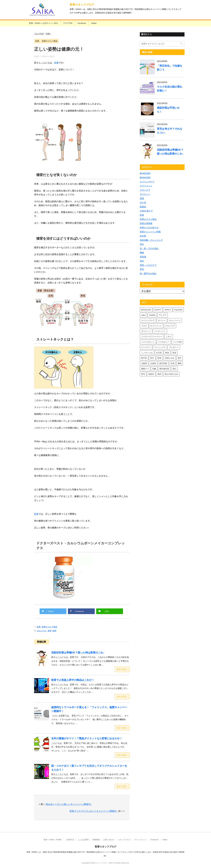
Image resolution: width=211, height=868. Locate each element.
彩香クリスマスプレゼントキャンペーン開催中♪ (94, 811)
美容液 (143, 257)
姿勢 (49, 631)
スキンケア (145, 190)
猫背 (54, 631)
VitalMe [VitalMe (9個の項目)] (152, 315)
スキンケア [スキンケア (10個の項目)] (170, 326)
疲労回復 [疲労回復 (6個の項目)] (163, 363)
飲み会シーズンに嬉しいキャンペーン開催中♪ (69, 804)
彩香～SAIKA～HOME (52, 840)
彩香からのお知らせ (149, 228)
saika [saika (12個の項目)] (143, 315)
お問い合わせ (109, 840)
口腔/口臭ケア (146, 211)
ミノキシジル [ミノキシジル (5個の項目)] (147, 353)
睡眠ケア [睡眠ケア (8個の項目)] (145, 369)
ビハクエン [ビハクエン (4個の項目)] (146, 347)
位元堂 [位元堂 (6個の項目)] (159, 353)
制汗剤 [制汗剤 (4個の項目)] (144, 358)
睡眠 (142, 253)
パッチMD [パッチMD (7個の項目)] (177, 342)
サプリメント (146, 186)
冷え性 (143, 203)
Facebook (82, 23)
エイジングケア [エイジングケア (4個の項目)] (148, 320)
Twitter (94, 23)
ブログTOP (68, 23)
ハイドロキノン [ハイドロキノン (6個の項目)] (148, 342)
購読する (147, 34)
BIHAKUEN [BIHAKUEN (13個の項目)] (146, 310)
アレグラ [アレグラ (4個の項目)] (163, 315)
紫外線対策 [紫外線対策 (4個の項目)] (164, 369)
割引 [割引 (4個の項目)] (152, 358)
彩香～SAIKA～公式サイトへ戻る (43, 23)
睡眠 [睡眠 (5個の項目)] (180, 363)
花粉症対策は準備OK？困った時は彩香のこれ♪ (78, 653)
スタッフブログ (124, 840)
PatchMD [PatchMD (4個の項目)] (178, 310)
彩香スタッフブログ (82, 5)
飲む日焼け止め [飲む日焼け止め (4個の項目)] (171, 374)
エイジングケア (147, 182)
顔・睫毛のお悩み (148, 273)
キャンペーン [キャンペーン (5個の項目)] (175, 320)
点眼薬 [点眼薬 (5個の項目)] (144, 363)
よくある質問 (83, 840)
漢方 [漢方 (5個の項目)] (180, 358)
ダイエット (145, 194)
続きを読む (122, 669)
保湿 (142, 198)
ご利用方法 (70, 840)
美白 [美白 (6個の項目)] (174, 369)
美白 (142, 261)
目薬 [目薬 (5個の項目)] (172, 363)
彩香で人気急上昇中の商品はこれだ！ (73, 680)
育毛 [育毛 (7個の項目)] (143, 374)
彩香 (56, 63)
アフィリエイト (140, 840)
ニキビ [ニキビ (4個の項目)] (169, 337)
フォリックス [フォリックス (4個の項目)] (160, 347)
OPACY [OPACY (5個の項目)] (168, 310)
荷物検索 (96, 840)
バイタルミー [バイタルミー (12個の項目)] (164, 342)
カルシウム (42, 631)
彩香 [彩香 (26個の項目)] (159, 358)
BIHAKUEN (145, 173)
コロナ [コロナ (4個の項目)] (144, 326)
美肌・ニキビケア (148, 265)
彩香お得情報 (146, 223)
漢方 (142, 244)
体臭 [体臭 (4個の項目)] (167, 353)
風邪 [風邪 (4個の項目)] (159, 374)
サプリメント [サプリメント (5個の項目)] (156, 326)
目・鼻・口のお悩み (149, 248)
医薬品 (143, 207)
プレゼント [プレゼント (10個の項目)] (174, 347)
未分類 (143, 236)
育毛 (142, 269)
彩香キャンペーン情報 (150, 232)
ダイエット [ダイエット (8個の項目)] (146, 331)
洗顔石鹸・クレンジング (151, 240)
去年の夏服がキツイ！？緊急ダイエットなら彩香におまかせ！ (87, 738)
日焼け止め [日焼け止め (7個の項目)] (170, 358)
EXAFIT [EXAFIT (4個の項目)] (158, 310)
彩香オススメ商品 (49, 627)
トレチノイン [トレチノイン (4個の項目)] (160, 331)
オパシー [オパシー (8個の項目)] (162, 320)
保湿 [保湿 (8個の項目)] (174, 353)
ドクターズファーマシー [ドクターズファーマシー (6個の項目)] (152, 337)
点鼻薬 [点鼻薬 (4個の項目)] (153, 363)
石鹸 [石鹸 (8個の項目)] (154, 369)
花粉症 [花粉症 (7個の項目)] (151, 374)
